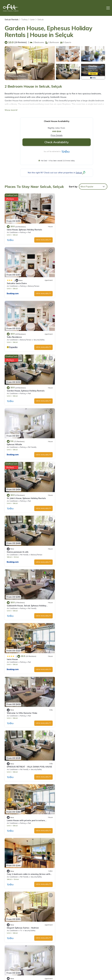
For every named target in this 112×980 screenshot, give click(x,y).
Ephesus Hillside (14, 337)
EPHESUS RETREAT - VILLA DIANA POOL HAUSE (29, 497)
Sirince (16, 395)
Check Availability (57, 142)
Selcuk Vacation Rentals (16, 926)
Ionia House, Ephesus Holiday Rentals (24, 229)
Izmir (33, 19)
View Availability (43, 240)
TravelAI (64, 969)
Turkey (24, 19)
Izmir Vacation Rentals (16, 934)
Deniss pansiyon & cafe (18, 390)
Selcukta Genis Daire (69, 229)
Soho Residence (14, 283)
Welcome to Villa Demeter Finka (75, 444)
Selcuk (41, 19)
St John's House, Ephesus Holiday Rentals (79, 337)
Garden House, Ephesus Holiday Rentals (78, 283)
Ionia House (12, 444)
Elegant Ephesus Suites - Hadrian (75, 551)
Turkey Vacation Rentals (16, 942)
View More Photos (17, 76)
